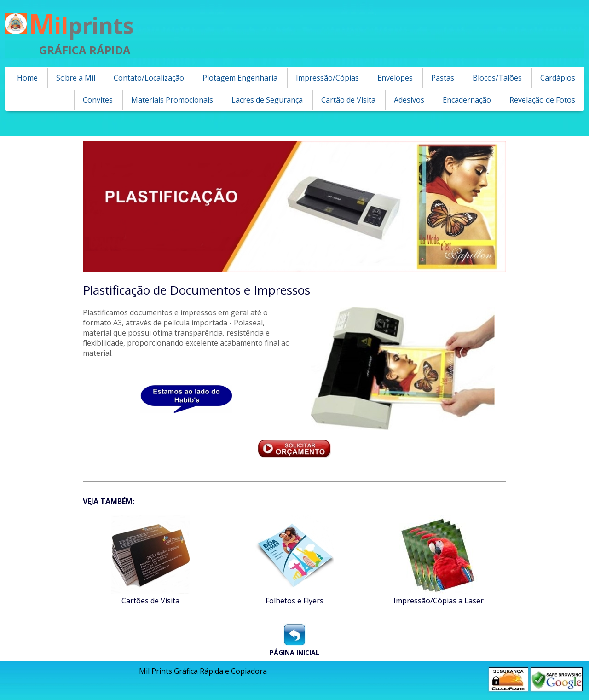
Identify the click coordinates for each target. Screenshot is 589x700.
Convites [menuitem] (98, 100)
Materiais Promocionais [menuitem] (172, 100)
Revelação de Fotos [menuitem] (542, 100)
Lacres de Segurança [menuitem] (267, 100)
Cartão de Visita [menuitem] (348, 100)
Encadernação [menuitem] (467, 100)
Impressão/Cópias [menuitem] (327, 78)
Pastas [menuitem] (443, 78)
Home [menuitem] (27, 78)
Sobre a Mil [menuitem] (76, 78)
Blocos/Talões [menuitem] (497, 78)
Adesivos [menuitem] (409, 100)
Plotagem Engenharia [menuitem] (240, 78)
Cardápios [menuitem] (558, 78)
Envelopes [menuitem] (395, 78)
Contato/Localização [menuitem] (149, 78)
